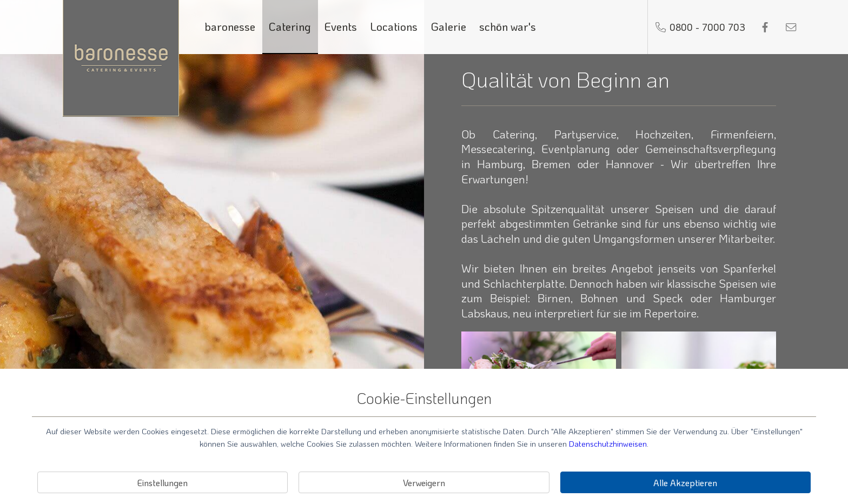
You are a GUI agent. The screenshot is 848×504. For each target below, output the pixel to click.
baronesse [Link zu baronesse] (230, 26)
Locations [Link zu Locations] (394, 26)
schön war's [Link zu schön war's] (508, 26)
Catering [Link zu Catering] (290, 26)
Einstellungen (163, 483)
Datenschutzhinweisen (608, 443)
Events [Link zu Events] (341, 26)
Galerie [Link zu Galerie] (449, 26)
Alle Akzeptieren (685, 483)
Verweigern (424, 483)
